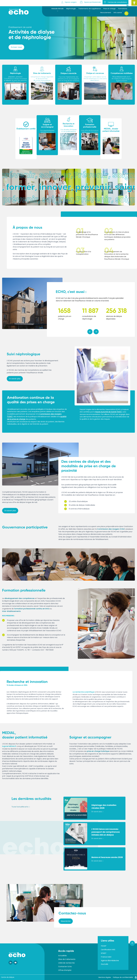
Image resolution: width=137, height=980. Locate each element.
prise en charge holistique (98, 751)
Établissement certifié (26, 129)
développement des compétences (19, 598)
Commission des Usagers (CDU (111, 529)
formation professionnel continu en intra (32, 609)
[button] (134, 3)
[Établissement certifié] (26, 124)
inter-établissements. (12, 611)
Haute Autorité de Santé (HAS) (108, 412)
